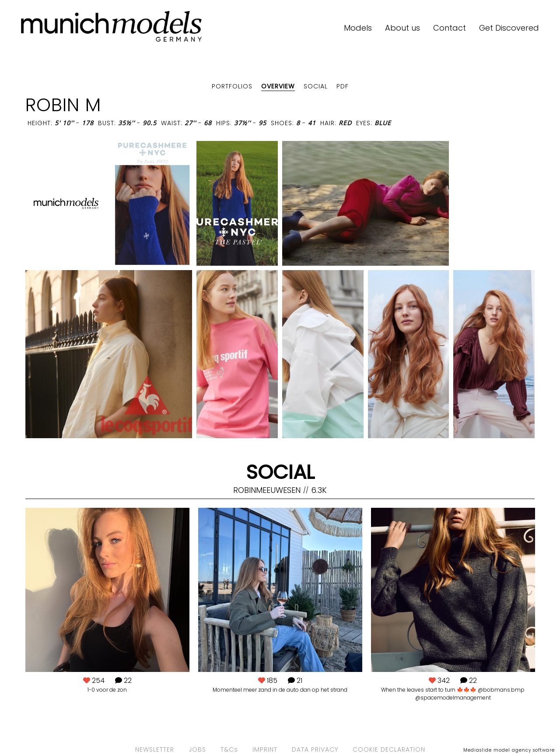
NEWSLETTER (155, 749)
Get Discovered (509, 28)
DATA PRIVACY (315, 749)
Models (358, 28)
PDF (343, 86)
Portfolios (232, 86)
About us (402, 28)
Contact (450, 28)
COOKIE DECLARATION (389, 749)
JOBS (197, 749)
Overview (278, 86)
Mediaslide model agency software (509, 750)
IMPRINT (265, 749)
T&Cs (229, 749)
